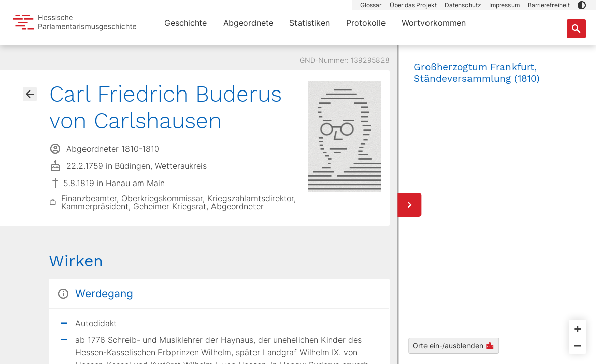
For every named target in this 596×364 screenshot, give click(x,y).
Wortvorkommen (434, 23)
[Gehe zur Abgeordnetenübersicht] (30, 94)
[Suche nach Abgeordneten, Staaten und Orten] (576, 29)
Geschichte (186, 23)
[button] (582, 5)
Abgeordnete (248, 23)
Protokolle (366, 23)
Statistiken (310, 23)
